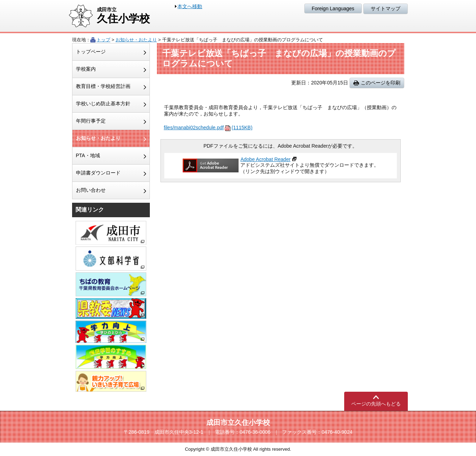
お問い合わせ (91, 190)
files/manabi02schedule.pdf (208, 128)
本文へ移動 (190, 6)
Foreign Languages (333, 8)
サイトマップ (386, 8)
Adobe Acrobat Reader (265, 159)
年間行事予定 (91, 121)
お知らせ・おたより (136, 40)
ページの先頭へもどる (376, 404)
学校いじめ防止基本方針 (103, 103)
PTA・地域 (88, 155)
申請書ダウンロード (98, 173)
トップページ (91, 52)
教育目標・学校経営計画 (103, 86)
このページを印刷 (381, 83)
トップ (103, 40)
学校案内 (86, 69)
